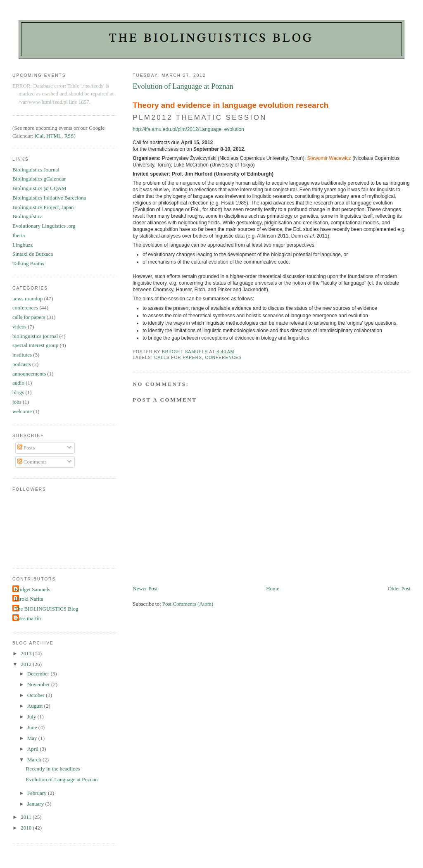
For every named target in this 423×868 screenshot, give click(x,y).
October (37, 695)
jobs (17, 402)
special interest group (35, 345)
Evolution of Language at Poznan (62, 779)
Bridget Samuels (32, 589)
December (39, 674)
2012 (27, 664)
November (39, 684)
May (33, 738)
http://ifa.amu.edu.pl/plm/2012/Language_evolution (188, 129)
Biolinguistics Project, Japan (43, 207)
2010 (27, 828)
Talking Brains (28, 263)
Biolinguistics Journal (36, 170)
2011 (27, 817)
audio (18, 383)
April (34, 749)
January (36, 804)
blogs (18, 392)
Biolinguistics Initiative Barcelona (49, 198)
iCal (39, 136)
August (36, 706)
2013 (27, 653)
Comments (32, 462)
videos (19, 327)
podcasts (22, 364)
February (38, 793)
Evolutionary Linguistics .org (44, 226)
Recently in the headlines (53, 769)
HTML (54, 136)
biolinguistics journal (35, 336)
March (35, 760)
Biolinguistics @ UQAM (39, 188)
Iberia (19, 235)
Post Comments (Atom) (188, 604)
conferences (224, 358)
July (32, 717)
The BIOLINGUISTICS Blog (46, 609)
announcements (29, 374)
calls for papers (178, 358)
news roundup (27, 298)
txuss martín (28, 618)
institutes (22, 355)
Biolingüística (27, 216)
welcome (22, 411)
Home (273, 589)
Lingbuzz (23, 245)
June (33, 727)
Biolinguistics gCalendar (39, 179)
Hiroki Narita (29, 599)
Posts (26, 448)
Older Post (399, 589)
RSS (69, 136)
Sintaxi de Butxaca (33, 254)
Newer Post (145, 589)
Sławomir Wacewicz (329, 158)
